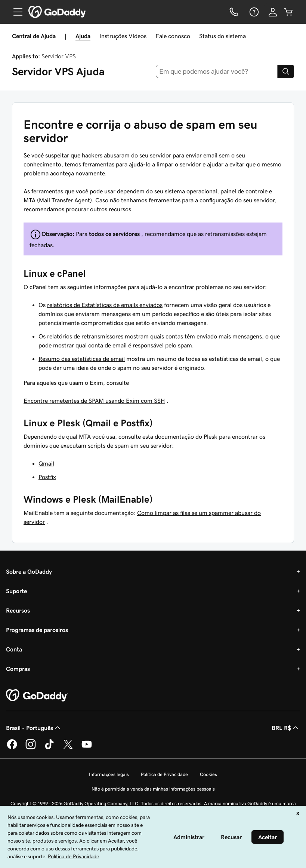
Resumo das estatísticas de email (82, 359)
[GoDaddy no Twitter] (68, 748)
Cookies (208, 774)
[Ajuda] (253, 12)
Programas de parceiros (37, 630)
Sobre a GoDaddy (29, 571)
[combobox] (217, 71)
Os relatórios (55, 336)
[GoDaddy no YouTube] (87, 748)
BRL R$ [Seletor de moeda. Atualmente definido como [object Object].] (286, 728)
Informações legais (109, 774)
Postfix (47, 477)
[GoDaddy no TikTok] (49, 748)
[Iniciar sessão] (273, 12)
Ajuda (83, 36)
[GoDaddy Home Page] (37, 696)
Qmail (46, 463)
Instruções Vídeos (123, 36)
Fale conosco (173, 36)
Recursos (18, 610)
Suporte (16, 591)
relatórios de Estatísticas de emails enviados (105, 305)
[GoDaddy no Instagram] (31, 748)
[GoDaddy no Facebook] (12, 748)
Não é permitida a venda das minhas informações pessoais (153, 789)
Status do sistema (222, 36)
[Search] (286, 71)
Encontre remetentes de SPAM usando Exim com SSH (94, 401)
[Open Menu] (15, 12)
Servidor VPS (59, 56)
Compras (18, 669)
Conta (14, 649)
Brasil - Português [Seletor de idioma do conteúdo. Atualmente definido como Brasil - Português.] (34, 728)
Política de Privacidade (164, 774)
